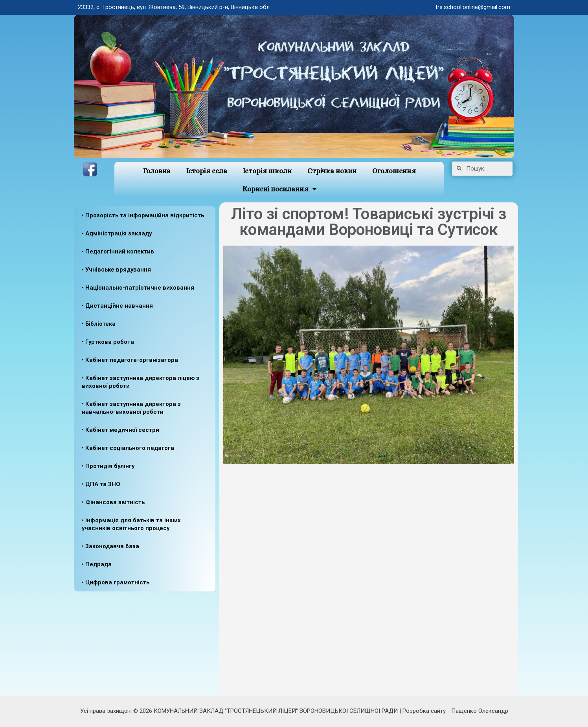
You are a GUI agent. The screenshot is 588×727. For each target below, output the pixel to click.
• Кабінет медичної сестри (120, 430)
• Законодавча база (110, 546)
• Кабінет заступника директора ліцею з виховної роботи (141, 382)
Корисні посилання (279, 189)
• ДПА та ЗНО (101, 484)
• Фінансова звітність (113, 502)
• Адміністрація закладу (117, 233)
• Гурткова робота (108, 342)
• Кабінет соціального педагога (128, 448)
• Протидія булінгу (108, 466)
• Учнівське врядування (116, 270)
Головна (157, 171)
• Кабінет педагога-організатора (130, 360)
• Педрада (97, 564)
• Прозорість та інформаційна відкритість (143, 215)
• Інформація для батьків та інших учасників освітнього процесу (131, 524)
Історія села (207, 171)
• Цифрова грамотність (116, 582)
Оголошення (394, 171)
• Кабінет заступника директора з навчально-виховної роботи (131, 408)
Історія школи (267, 171)
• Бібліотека (99, 324)
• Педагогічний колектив (118, 252)
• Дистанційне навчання (117, 306)
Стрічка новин (332, 171)
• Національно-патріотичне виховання (138, 288)
